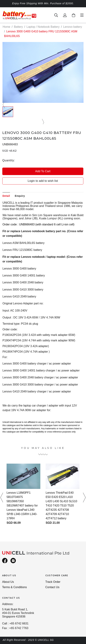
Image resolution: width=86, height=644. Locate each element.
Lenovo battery (73, 27)
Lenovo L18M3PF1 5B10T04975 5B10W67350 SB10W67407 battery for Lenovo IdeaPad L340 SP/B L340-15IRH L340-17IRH (22, 506)
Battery (18, 27)
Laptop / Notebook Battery (43, 27)
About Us (8, 582)
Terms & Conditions (14, 587)
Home (6, 27)
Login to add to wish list (43, 181)
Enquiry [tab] (20, 196)
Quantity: (9, 160)
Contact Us (52, 587)
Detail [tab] (6, 196)
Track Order (53, 582)
